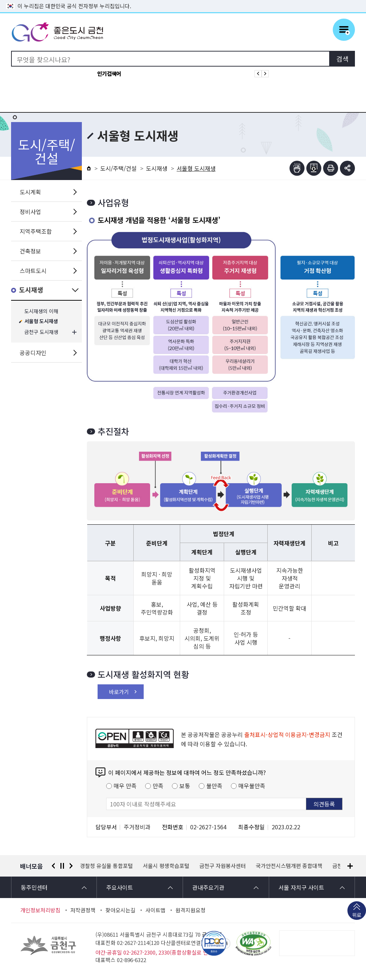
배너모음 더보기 (350, 866)
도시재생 (31, 290)
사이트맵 (155, 910)
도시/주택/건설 (118, 168)
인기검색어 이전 (258, 74)
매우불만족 (252, 786)
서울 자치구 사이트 (301, 887)
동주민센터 (34, 887)
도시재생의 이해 (41, 311)
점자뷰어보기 (297, 168)
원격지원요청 (191, 910)
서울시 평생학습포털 (166, 866)
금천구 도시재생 (41, 332)
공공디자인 (33, 353)
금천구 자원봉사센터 (223, 866)
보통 (185, 786)
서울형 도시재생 (41, 322)
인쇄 (331, 168)
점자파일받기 (314, 168)
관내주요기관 (208, 887)
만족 (158, 786)
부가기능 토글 (347, 168)
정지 (62, 866)
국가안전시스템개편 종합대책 (289, 866)
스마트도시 (33, 271)
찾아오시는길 (120, 910)
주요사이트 (120, 887)
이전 (53, 866)
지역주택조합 (36, 231)
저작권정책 (83, 910)
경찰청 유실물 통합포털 (107, 866)
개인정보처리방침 (40, 910)
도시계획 (30, 192)
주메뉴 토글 (344, 30)
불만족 (214, 786)
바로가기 (119, 692)
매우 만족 (125, 786)
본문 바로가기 (183, 0)
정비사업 (30, 212)
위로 (357, 916)
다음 (71, 866)
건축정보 (30, 251)
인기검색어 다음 (265, 74)
